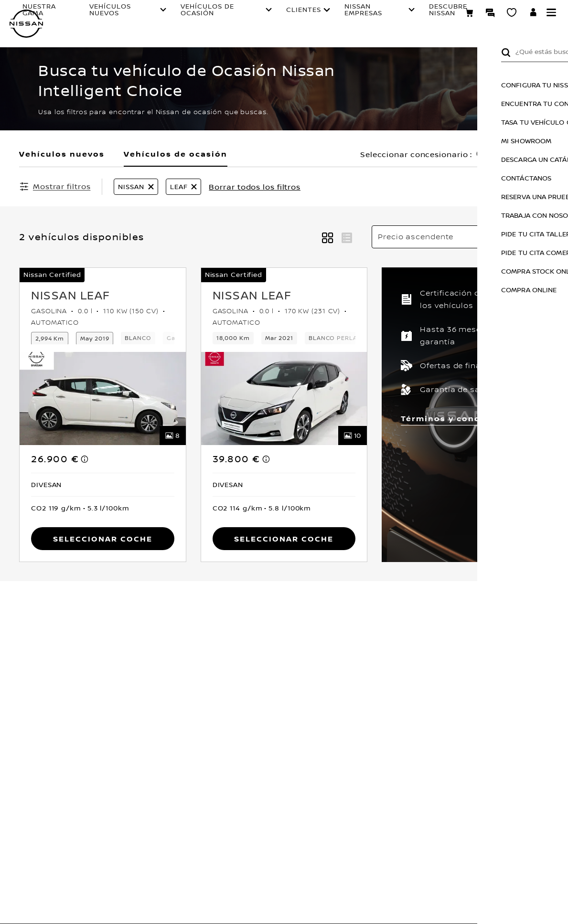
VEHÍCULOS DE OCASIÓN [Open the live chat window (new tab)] (204, 16)
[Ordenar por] (460, 237)
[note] (85, 459)
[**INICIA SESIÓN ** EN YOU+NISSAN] (533, 14)
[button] (551, 12)
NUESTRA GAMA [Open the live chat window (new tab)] (79, 16)
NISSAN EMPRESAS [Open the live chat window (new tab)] (330, 16)
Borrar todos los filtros (255, 187)
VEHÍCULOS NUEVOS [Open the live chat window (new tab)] (133, 16)
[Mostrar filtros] (55, 186)
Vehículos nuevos (62, 154)
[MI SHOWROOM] (512, 14)
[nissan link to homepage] (26, 24)
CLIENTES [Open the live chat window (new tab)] (271, 16)
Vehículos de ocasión (176, 154)
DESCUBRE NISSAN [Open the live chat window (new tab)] (392, 16)
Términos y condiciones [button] (458, 418)
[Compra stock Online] (469, 14)
